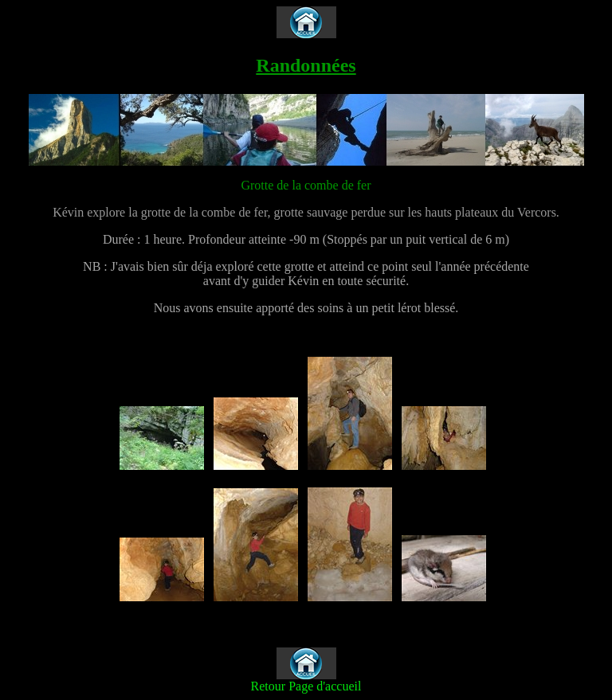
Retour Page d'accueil (306, 686)
